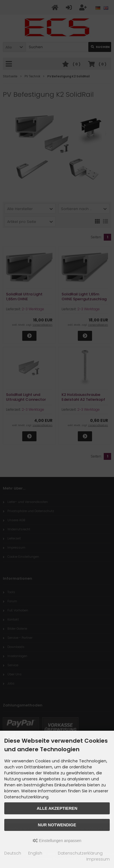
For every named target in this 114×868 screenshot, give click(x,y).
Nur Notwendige (57, 825)
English (35, 853)
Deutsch (13, 853)
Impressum (98, 859)
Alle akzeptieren (57, 808)
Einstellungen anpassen (57, 841)
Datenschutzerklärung (80, 853)
